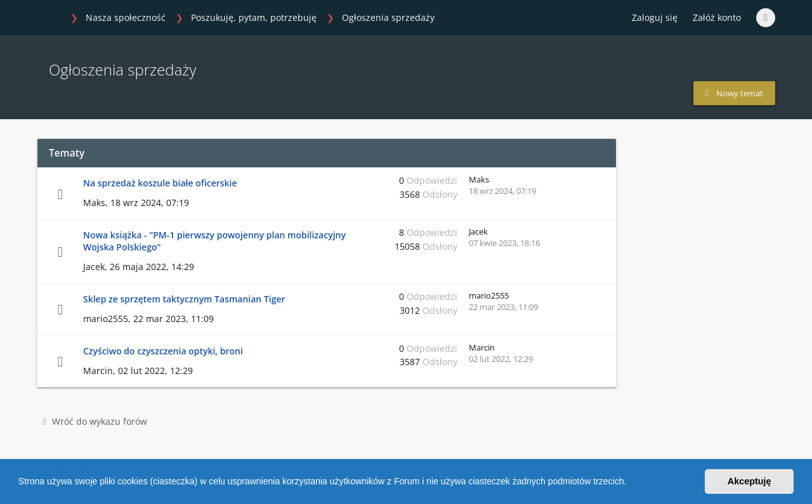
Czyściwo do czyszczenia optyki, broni (163, 351)
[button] (631, 483)
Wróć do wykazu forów (95, 421)
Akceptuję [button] (750, 481)
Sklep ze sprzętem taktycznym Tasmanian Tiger (184, 299)
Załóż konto (717, 17)
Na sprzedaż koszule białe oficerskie (160, 183)
